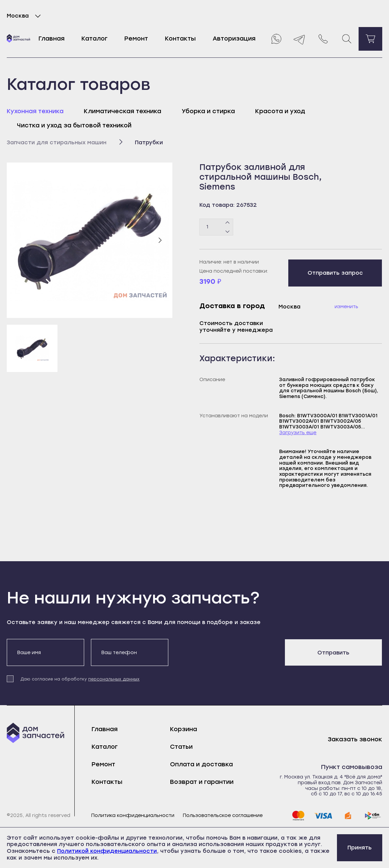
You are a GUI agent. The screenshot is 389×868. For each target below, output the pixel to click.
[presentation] (226, 652)
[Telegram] (299, 39)
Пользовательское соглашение (223, 816)
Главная (52, 39)
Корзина (184, 729)
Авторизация (234, 39)
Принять (360, 848)
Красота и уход (280, 111)
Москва (25, 16)
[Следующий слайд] (160, 240)
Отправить (333, 653)
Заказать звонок (355, 739)
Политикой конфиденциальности (107, 851)
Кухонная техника (35, 111)
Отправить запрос (335, 273)
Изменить (346, 307)
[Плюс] (228, 223)
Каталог (94, 39)
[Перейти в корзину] (370, 39)
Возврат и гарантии (202, 782)
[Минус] (228, 231)
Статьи (181, 747)
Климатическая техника (123, 111)
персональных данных (114, 679)
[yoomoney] (348, 816)
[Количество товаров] (216, 227)
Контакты (180, 39)
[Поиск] (347, 39)
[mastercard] (298, 816)
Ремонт (136, 39)
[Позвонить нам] (323, 39)
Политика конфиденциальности (133, 816)
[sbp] (373, 816)
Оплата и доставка (201, 764)
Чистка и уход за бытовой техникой (74, 125)
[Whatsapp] (276, 39)
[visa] (323, 816)
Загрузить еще (298, 433)
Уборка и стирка (208, 111)
